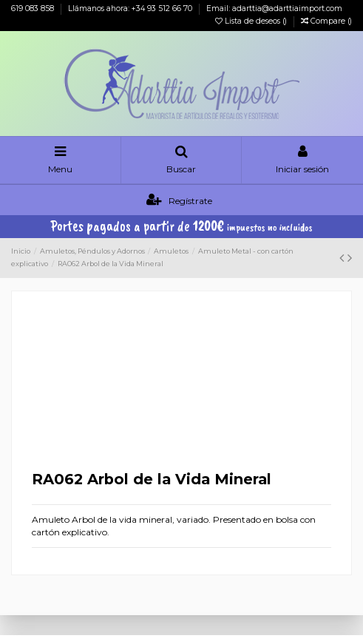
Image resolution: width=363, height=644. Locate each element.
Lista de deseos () (252, 21)
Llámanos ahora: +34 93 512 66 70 (131, 9)
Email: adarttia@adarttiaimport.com (274, 9)
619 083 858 (34, 9)
